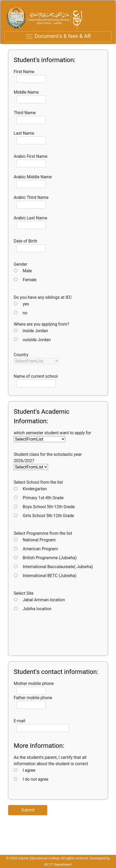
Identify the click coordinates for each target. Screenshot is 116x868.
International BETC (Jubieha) (50, 576)
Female (30, 280)
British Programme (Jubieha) (50, 558)
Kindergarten (35, 489)
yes (26, 304)
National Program (39, 540)
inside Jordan (35, 331)
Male (27, 271)
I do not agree (36, 779)
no (25, 313)
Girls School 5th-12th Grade (48, 516)
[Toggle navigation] (58, 37)
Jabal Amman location (44, 600)
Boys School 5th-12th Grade (49, 507)
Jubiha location (37, 609)
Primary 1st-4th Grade (43, 498)
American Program (40, 549)
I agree (29, 770)
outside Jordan (37, 340)
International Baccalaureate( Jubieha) (58, 567)
